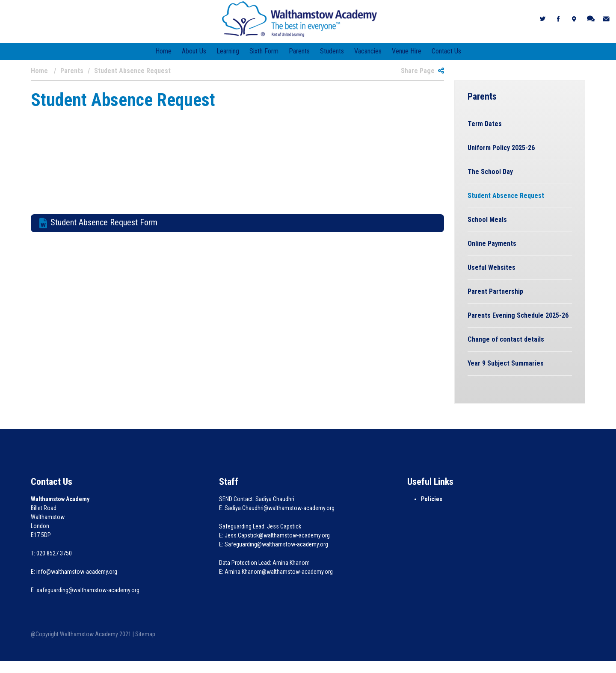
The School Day (490, 172)
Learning (228, 51)
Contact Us (446, 51)
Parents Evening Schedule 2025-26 (518, 315)
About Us (194, 51)
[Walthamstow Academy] (300, 19)
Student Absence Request (506, 196)
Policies (432, 499)
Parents (299, 51)
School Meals (487, 220)
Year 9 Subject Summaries (506, 363)
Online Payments (492, 244)
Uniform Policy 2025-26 (501, 148)
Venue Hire (407, 51)
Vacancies (368, 51)
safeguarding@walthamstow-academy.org (88, 590)
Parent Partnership (495, 291)
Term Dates (485, 124)
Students (332, 51)
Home (163, 51)
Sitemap (145, 634)
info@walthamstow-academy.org (77, 572)
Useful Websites (492, 267)
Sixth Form (264, 51)
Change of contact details (506, 339)
